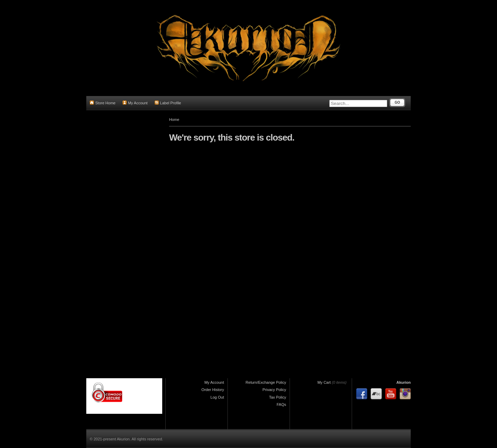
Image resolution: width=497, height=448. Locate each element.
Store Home (103, 103)
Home (174, 120)
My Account (135, 103)
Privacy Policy (274, 390)
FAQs (281, 404)
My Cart (324, 382)
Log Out (217, 397)
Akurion (403, 382)
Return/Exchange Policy (266, 382)
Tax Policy (277, 397)
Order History (213, 390)
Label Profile (168, 103)
